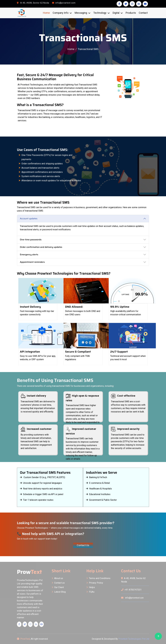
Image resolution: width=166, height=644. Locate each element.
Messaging (81, 13)
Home (46, 13)
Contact (143, 13)
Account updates (29, 219)
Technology (100, 13)
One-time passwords (31, 240)
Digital (116, 13)
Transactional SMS (88, 49)
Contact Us (83, 545)
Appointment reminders (32, 262)
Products (131, 13)
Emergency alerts (29, 255)
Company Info (61, 13)
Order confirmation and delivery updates (41, 247)
